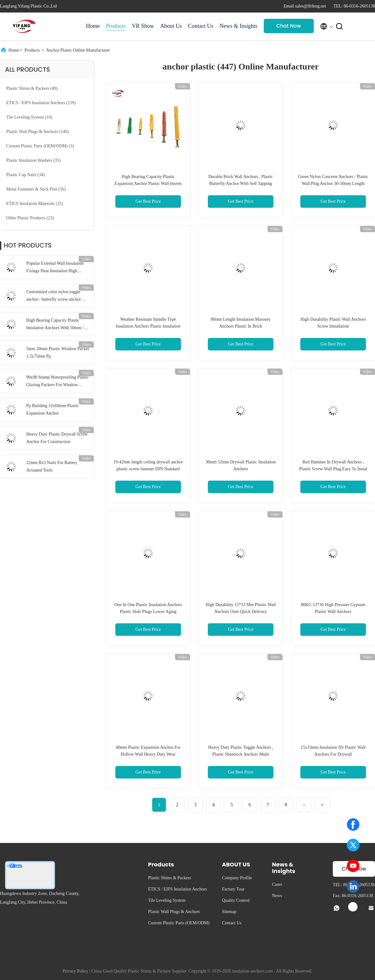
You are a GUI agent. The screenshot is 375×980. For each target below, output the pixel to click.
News (277, 896)
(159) (41, 103)
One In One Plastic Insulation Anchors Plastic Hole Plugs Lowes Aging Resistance (148, 612)
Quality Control (236, 900)
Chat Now (289, 26)
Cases (277, 884)
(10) (29, 117)
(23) (30, 218)
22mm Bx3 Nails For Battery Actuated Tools (52, 466)
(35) (33, 160)
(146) (37, 132)
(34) (25, 175)
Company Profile (237, 878)
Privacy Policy (75, 971)
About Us (171, 26)
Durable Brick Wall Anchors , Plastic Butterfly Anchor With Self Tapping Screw (240, 184)
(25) (35, 204)
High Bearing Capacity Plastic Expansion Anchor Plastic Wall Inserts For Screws (148, 184)
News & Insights (239, 26)
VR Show (143, 26)
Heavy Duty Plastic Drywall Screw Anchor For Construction (57, 438)
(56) (36, 189)
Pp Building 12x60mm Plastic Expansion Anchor (52, 409)
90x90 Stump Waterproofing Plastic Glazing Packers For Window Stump (57, 382)
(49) (32, 88)
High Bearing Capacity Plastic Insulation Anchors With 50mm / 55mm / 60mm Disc (55, 325)
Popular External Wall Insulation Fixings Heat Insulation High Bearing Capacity (55, 268)
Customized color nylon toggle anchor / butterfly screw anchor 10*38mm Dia (54, 296)
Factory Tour (233, 889)
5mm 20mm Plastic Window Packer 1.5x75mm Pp (58, 352)
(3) (40, 146)
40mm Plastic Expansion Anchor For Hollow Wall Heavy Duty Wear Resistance (148, 754)
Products (116, 26)
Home (93, 26)
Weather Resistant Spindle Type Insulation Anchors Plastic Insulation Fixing (148, 326)
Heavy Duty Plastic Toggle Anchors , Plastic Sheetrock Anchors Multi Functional (241, 754)
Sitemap (229, 912)
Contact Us (201, 26)
